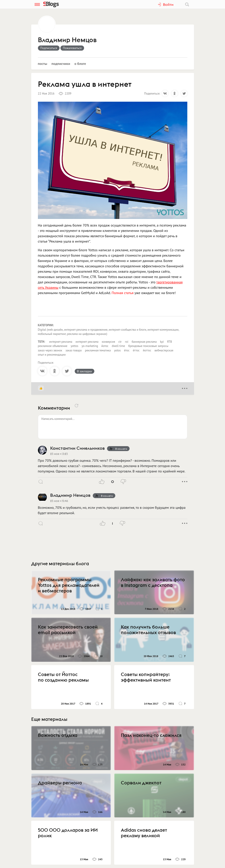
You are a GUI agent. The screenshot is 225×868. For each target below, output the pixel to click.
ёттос (136, 350)
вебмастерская (164, 350)
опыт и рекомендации (52, 355)
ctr (120, 342)
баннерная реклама (144, 342)
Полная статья (122, 293)
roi (127, 342)
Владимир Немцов (67, 40)
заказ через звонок (50, 350)
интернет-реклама (61, 342)
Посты (43, 64)
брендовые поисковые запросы (148, 346)
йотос (105, 346)
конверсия (108, 342)
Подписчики (61, 64)
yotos (118, 350)
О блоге (80, 64)
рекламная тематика (98, 350)
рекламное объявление (53, 346)
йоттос (147, 350)
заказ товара (74, 350)
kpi (162, 342)
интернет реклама (87, 342)
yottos (74, 346)
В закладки (85, 371)
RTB (169, 342)
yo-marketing (90, 346)
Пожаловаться (72, 48)
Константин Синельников (77, 448)
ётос (127, 350)
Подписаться (49, 48)
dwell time (118, 346)
